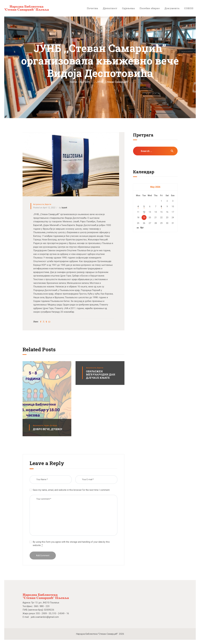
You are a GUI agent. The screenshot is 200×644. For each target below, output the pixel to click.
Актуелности (39, 204)
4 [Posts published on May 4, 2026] (138, 206)
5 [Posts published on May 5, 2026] (144, 206)
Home (73, 82)
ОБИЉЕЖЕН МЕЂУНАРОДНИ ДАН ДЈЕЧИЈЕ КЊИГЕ (101, 375)
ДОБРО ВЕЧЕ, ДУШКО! (47, 429)
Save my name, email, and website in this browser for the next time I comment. (71, 490)
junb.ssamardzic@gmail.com (45, 617)
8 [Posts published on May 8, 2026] (161, 206)
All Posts (85, 82)
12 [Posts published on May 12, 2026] (144, 212)
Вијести (48, 204)
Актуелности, (38, 426)
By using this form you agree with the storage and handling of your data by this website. (71, 544)
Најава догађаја (50, 426)
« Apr (141, 228)
